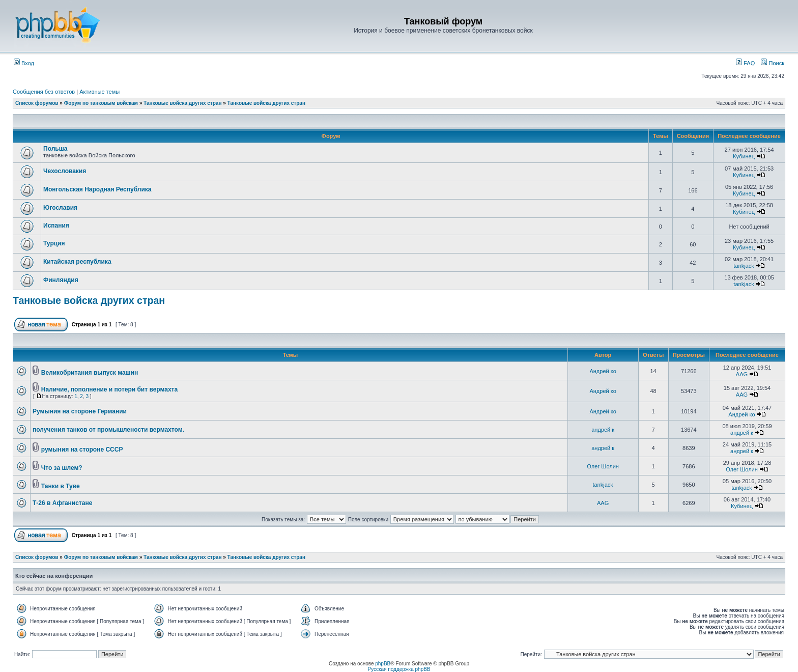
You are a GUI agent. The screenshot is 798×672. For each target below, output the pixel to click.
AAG (742, 374)
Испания (56, 226)
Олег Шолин (603, 466)
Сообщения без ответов (44, 92)
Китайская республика (77, 262)
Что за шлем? (62, 468)
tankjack (744, 266)
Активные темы (99, 92)
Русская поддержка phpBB (399, 669)
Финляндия (61, 280)
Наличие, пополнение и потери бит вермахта (109, 389)
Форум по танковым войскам (101, 103)
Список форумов (37, 103)
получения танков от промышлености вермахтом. (108, 430)
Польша (55, 149)
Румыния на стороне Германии (80, 411)
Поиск (773, 63)
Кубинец (744, 156)
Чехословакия (65, 171)
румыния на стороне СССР (82, 450)
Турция (54, 243)
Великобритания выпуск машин (90, 373)
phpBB (383, 664)
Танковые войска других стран (182, 103)
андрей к (603, 430)
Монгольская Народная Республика (97, 189)
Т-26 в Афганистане (62, 503)
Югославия (60, 208)
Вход (24, 63)
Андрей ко (603, 371)
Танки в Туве (61, 486)
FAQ (745, 63)
